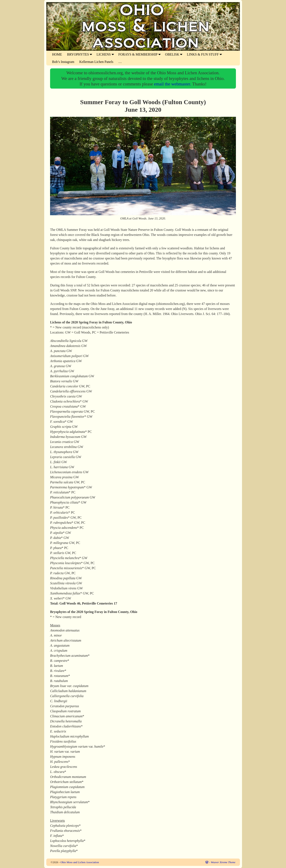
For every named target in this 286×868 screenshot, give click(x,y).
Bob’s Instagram (63, 62)
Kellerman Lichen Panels (96, 62)
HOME (57, 54)
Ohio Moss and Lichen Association (80, 862)
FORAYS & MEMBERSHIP (140, 54)
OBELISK (175, 54)
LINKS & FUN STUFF (205, 54)
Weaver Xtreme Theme (223, 862)
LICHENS (106, 54)
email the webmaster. (173, 84)
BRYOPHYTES (81, 54)
